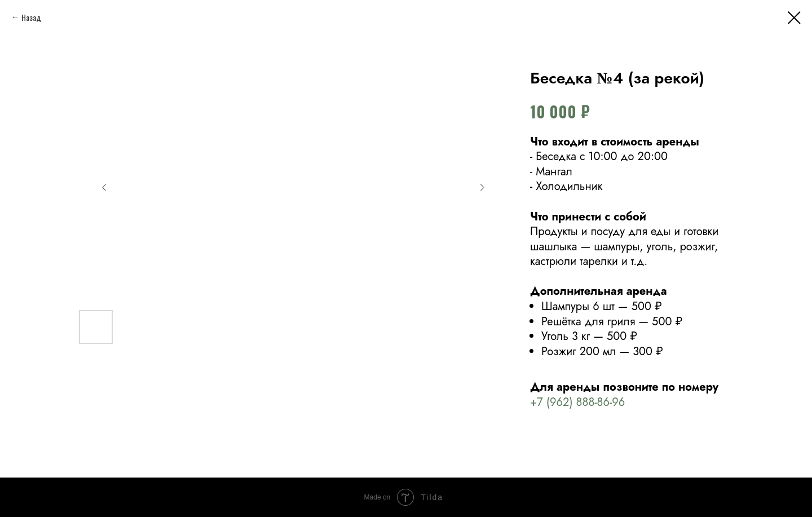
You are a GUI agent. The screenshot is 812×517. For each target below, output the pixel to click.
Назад (31, 17)
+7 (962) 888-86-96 (577, 402)
